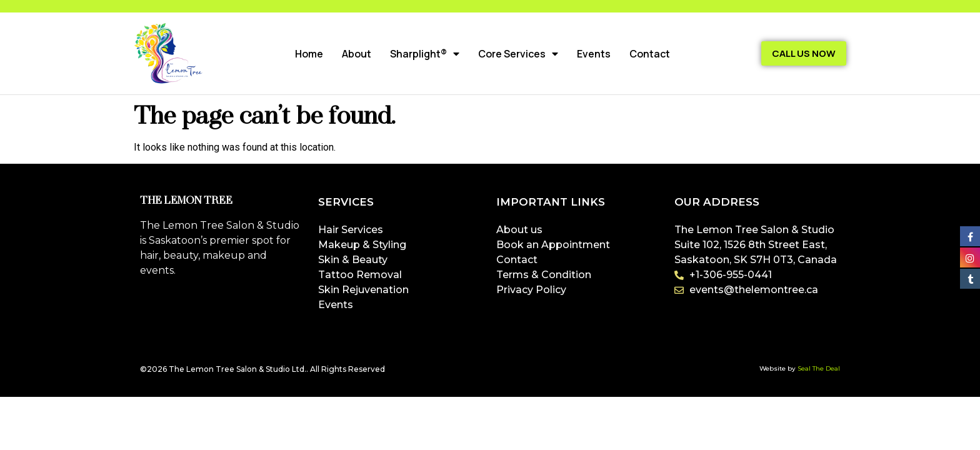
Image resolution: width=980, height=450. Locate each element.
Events (594, 54)
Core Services (518, 54)
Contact (650, 54)
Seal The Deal (819, 368)
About (357, 54)
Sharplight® (425, 54)
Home (309, 54)
